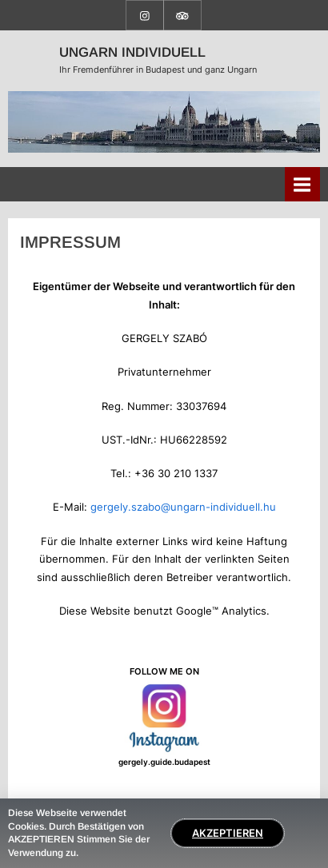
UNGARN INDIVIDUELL (132, 52)
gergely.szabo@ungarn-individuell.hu (183, 507)
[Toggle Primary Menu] (302, 184)
